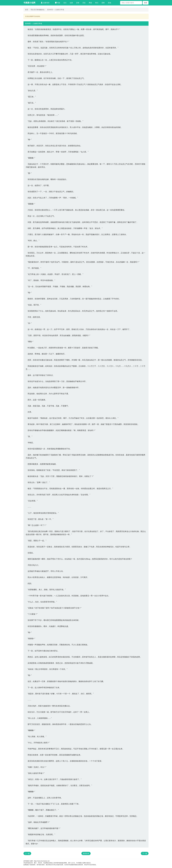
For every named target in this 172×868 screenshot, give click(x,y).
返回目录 (86, 853)
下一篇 (145, 853)
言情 (78, 3)
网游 (90, 3)
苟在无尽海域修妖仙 (38, 10)
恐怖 (103, 3)
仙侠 (71, 3)
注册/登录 (45, 3)
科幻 (97, 3)
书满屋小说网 (29, 3)
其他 (109, 3)
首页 (27, 10)
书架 (58, 3)
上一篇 (27, 853)
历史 (84, 3)
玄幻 (65, 3)
